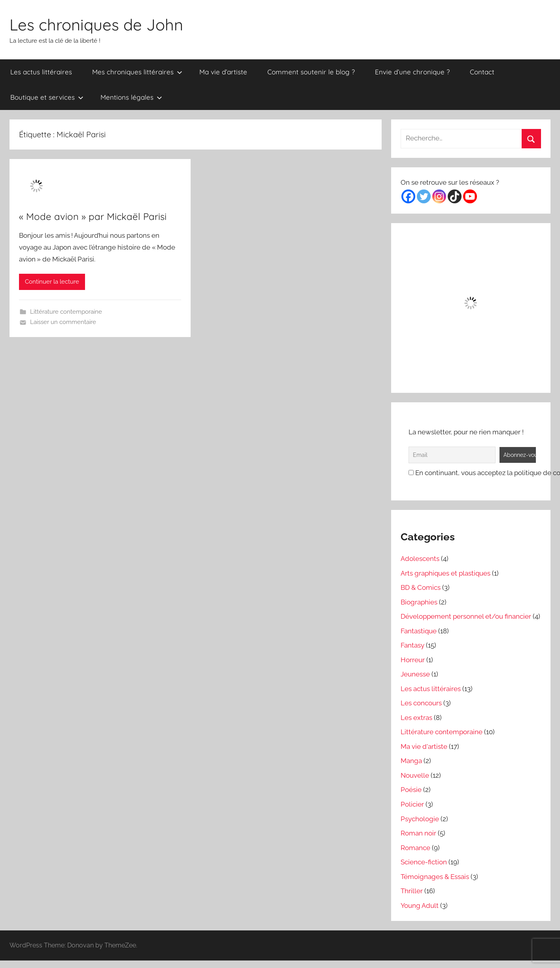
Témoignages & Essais (435, 877)
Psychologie (420, 819)
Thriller (412, 891)
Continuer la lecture (52, 282)
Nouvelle (415, 775)
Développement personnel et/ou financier (466, 616)
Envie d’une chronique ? (412, 72)
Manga (411, 761)
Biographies (419, 602)
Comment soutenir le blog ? (311, 72)
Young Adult (420, 905)
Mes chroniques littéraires (137, 72)
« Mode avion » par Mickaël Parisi (93, 216)
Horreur (413, 660)
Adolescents (420, 559)
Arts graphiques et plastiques (446, 573)
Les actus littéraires (41, 72)
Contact (482, 72)
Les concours (421, 703)
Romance (415, 848)
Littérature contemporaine (66, 312)
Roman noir (418, 833)
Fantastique (419, 631)
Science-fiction (424, 862)
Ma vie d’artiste (223, 72)
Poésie (411, 790)
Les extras (416, 718)
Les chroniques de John (96, 25)
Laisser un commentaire (63, 322)
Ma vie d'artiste (424, 746)
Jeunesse (415, 674)
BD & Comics (421, 587)
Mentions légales (131, 97)
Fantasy (412, 645)
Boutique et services (47, 97)
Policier (412, 804)
